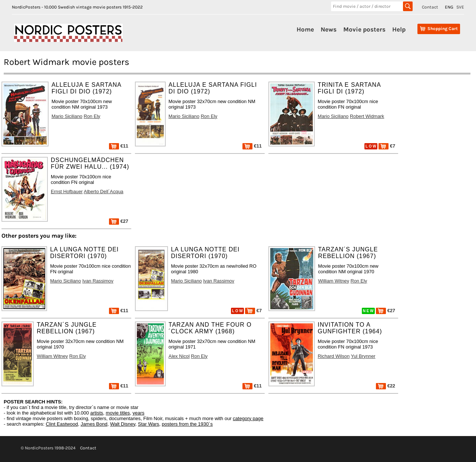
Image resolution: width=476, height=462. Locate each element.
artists (97, 413)
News (329, 29)
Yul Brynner (363, 356)
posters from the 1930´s (187, 424)
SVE (460, 7)
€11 (119, 146)
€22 (386, 386)
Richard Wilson (334, 356)
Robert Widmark (367, 116)
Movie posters (364, 29)
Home (305, 29)
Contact (430, 7)
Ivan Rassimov (98, 281)
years (139, 413)
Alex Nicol (179, 356)
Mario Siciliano (67, 116)
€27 (119, 221)
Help (399, 29)
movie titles (118, 413)
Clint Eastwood (62, 424)
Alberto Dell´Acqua (104, 192)
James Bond (94, 424)
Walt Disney (123, 424)
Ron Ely (92, 116)
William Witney (334, 281)
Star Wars (148, 424)
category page (248, 418)
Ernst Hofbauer (67, 192)
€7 (387, 146)
